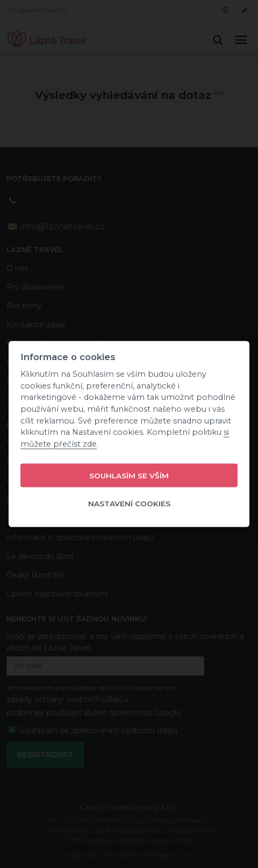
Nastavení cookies (129, 504)
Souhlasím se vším (129, 476)
